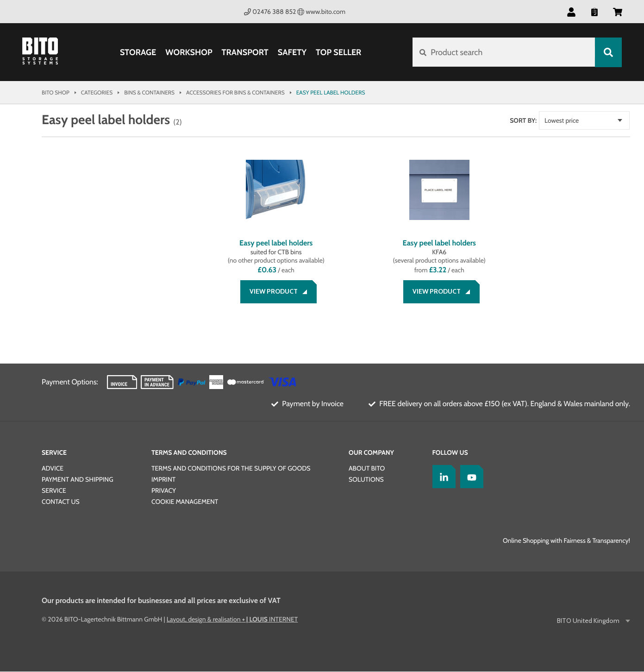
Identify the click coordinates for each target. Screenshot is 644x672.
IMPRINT (163, 480)
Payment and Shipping (78, 480)
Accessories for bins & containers (235, 92)
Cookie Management (185, 502)
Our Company (371, 453)
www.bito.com (321, 12)
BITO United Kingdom (589, 621)
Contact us (61, 502)
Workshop (189, 52)
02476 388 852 (270, 12)
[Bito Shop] (45, 52)
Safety (292, 52)
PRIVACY (164, 491)
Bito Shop (56, 92)
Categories (97, 92)
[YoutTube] (469, 477)
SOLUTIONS (366, 480)
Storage (138, 52)
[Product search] (504, 52)
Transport (245, 52)
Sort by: (533, 120)
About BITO (367, 469)
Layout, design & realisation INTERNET (232, 620)
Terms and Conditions (189, 453)
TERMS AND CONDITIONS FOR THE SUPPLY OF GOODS (231, 469)
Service (54, 453)
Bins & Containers (149, 92)
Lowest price (572, 120)
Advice (53, 469)
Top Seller (338, 52)
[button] (571, 12)
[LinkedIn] (442, 477)
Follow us (450, 453)
